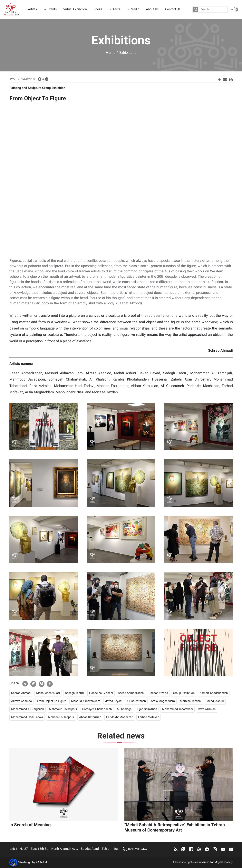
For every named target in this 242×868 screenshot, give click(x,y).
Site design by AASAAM (32, 863)
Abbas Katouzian (90, 717)
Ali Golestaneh (136, 701)
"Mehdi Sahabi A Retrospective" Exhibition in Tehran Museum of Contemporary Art (175, 828)
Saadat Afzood (158, 693)
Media (135, 10)
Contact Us (173, 10)
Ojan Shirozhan (147, 709)
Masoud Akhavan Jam (86, 701)
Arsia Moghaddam (163, 701)
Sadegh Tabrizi (75, 693)
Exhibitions (128, 53)
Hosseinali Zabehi (101, 693)
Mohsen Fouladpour (61, 717)
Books (98, 10)
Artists (32, 10)
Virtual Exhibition (75, 10)
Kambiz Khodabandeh (214, 693)
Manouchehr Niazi (48, 693)
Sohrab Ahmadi (21, 693)
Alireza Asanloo (22, 701)
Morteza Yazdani (191, 701)
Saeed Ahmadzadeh (131, 693)
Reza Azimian (207, 709)
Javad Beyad (113, 701)
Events (52, 10)
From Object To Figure (52, 701)
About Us (152, 10)
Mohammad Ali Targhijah (28, 709)
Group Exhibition (184, 693)
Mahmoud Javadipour (63, 709)
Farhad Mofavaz (149, 717)
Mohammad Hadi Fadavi (27, 717)
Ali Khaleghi (125, 709)
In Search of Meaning (30, 825)
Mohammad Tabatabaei (177, 709)
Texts (116, 10)
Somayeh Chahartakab (97, 709)
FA (234, 10)
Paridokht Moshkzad (120, 717)
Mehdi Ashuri (215, 701)
